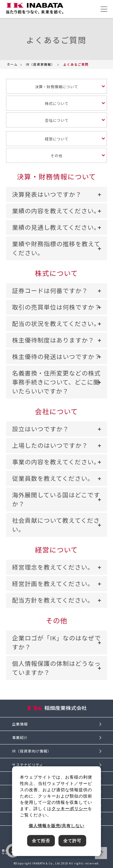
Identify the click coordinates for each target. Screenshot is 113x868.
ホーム (12, 64)
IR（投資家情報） (40, 64)
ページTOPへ (101, 853)
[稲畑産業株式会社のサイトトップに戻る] (35, 8)
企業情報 (20, 724)
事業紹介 (20, 738)
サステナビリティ (28, 765)
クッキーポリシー (70, 809)
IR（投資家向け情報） (32, 751)
